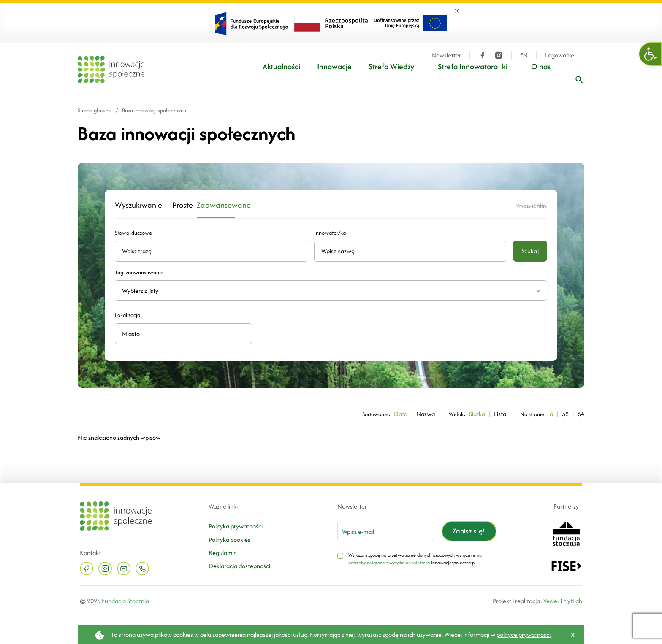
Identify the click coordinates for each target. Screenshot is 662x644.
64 (581, 414)
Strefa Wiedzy (391, 66)
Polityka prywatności (236, 526)
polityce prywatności (524, 635)
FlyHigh (573, 601)
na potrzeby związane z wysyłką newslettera (415, 559)
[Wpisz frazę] (579, 80)
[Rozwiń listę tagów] (538, 291)
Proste (179, 205)
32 (565, 414)
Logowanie (560, 55)
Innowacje (334, 66)
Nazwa (426, 414)
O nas (541, 66)
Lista (500, 414)
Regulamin (223, 553)
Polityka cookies (229, 540)
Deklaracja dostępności (239, 566)
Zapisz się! (469, 531)
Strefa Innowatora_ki (473, 66)
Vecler (551, 601)
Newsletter (446, 55)
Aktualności (281, 66)
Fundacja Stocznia (125, 601)
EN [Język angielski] (524, 55)
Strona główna (95, 110)
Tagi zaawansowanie (139, 272)
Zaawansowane (216, 205)
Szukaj (530, 251)
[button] (651, 54)
